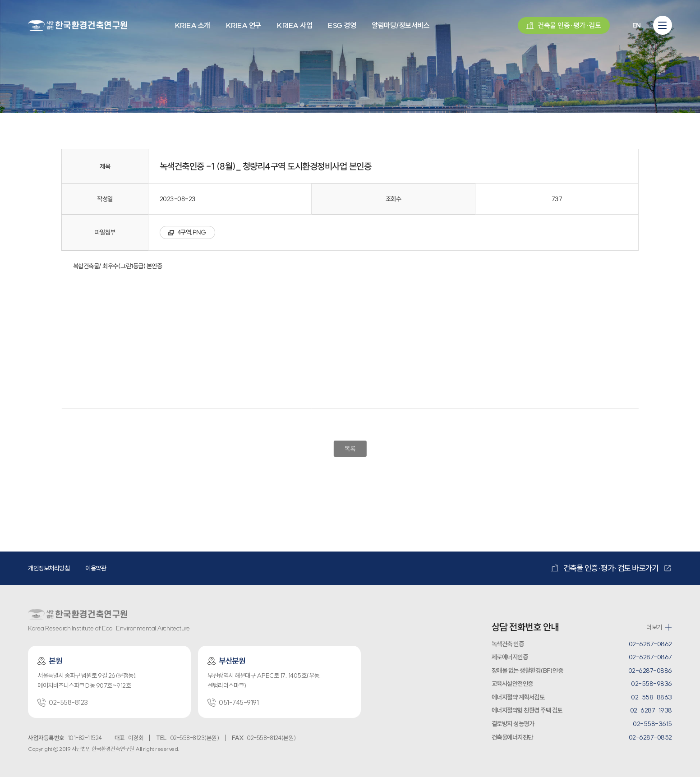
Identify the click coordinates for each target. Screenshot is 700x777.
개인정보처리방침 (49, 568)
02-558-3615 (652, 724)
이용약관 (96, 568)
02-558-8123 (63, 703)
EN (637, 25)
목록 (350, 449)
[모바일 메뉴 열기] (663, 25)
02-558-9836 (652, 684)
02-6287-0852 (650, 737)
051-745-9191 (233, 703)
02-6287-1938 (651, 710)
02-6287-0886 (650, 671)
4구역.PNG (192, 232)
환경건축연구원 (78, 25)
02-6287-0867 (650, 657)
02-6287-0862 (650, 644)
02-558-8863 (652, 697)
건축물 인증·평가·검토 (564, 25)
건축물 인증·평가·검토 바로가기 (605, 568)
